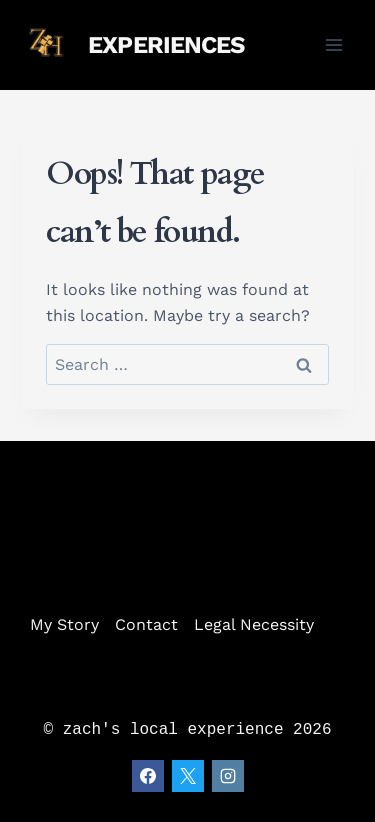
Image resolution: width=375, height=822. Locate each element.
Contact (146, 624)
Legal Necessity (254, 624)
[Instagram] (228, 776)
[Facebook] (148, 776)
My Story (64, 624)
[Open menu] (334, 44)
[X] (188, 776)
